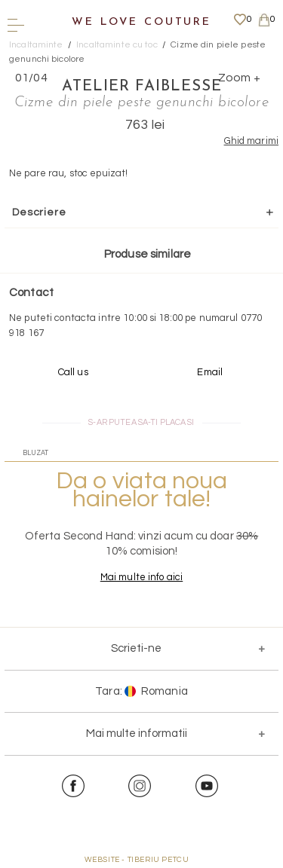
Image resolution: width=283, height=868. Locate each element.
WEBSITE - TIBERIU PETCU (137, 860)
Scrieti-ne (136, 648)
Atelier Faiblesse (142, 87)
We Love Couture (141, 22)
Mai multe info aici (141, 577)
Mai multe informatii (137, 734)
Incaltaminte (36, 45)
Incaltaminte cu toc (117, 45)
